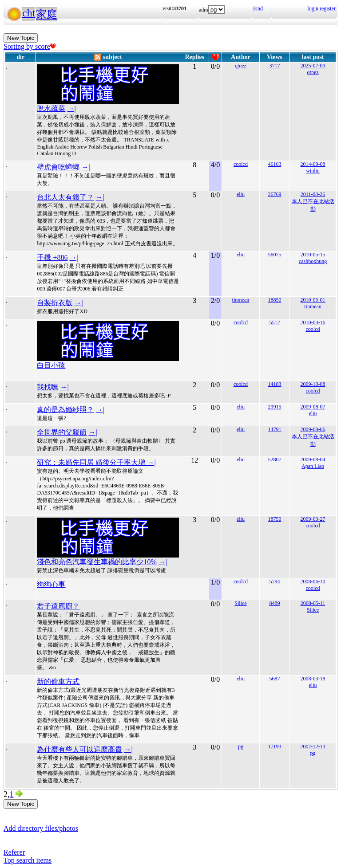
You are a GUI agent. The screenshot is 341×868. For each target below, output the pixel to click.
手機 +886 (52, 257)
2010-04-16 (313, 322)
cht (29, 13)
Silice (240, 603)
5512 (274, 322)
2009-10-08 (313, 384)
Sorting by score (30, 46)
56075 (274, 255)
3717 (274, 66)
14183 (274, 384)
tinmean (241, 300)
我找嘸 (48, 387)
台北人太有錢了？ (65, 197)
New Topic (21, 38)
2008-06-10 (313, 581)
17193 (274, 746)
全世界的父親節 (62, 432)
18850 (274, 300)
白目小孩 (51, 365)
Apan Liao (313, 466)
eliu (241, 194)
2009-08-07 (313, 407)
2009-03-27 (313, 519)
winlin (313, 171)
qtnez (241, 66)
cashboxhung (313, 261)
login (313, 8)
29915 (274, 407)
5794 (274, 581)
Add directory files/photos (41, 828)
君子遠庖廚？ (58, 606)
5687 (274, 679)
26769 (274, 194)
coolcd (241, 164)
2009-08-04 (313, 460)
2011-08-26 (313, 194)
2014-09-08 (313, 164)
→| (71, 108)
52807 (274, 460)
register (328, 8)
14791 (274, 429)
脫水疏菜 (51, 108)
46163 (274, 164)
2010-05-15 (313, 255)
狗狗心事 (51, 584)
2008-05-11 (313, 603)
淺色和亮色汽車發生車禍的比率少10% (97, 562)
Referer (14, 852)
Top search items (28, 860)
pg (241, 746)
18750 (274, 519)
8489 (274, 603)
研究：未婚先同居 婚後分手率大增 (92, 462)
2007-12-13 (313, 746)
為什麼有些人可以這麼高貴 (79, 749)
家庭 (47, 14)
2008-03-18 (313, 679)
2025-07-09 (313, 66)
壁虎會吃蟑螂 (58, 167)
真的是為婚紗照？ (65, 410)
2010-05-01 (313, 300)
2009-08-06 (313, 429)
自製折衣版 (55, 303)
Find (258, 8)
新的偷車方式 (58, 681)
